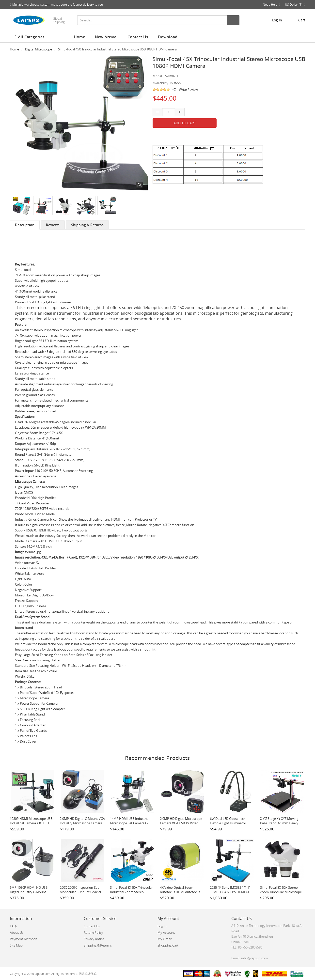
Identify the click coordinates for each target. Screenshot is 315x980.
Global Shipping (59, 20)
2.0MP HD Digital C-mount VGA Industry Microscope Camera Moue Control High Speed (82, 823)
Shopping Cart (168, 945)
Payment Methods (24, 939)
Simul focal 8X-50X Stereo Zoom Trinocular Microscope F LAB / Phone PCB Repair (282, 892)
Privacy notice (94, 939)
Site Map (16, 945)
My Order (165, 939)
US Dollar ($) (295, 4)
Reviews (53, 225)
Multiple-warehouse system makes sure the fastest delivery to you (58, 4)
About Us (17, 933)
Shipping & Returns (87, 225)
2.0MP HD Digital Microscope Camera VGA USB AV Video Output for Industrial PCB (181, 823)
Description (25, 225)
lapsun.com (43, 974)
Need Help (271, 4)
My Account (166, 933)
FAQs (14, 926)
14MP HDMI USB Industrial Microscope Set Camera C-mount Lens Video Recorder (130, 823)
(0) (174, 90)
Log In (277, 20)
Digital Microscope (39, 49)
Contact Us (92, 926)
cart (302, 20)
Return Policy (93, 933)
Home (79, 37)
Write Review (188, 90)
